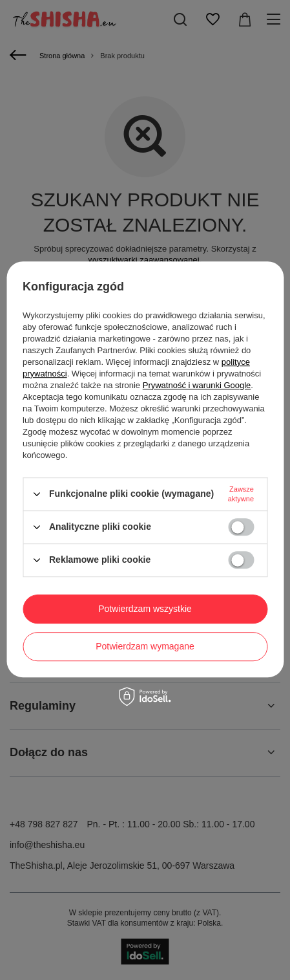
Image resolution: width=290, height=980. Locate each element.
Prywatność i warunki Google (197, 385)
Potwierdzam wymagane (145, 646)
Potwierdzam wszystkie (145, 609)
